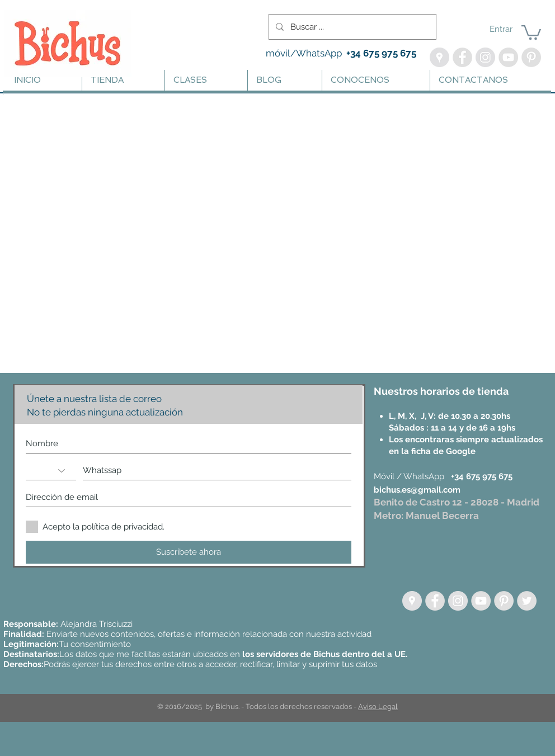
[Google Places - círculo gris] (412, 601)
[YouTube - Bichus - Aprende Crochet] (508, 57)
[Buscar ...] (351, 27)
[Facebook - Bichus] (462, 57)
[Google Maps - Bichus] (439, 57)
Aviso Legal (378, 707)
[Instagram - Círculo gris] (458, 601)
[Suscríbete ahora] (189, 552)
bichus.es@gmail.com (417, 490)
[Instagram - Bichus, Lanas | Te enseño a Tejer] (485, 57)
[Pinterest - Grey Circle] (504, 601)
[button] (531, 32)
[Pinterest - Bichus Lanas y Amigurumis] (531, 57)
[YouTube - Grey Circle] (481, 601)
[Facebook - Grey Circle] (435, 601)
